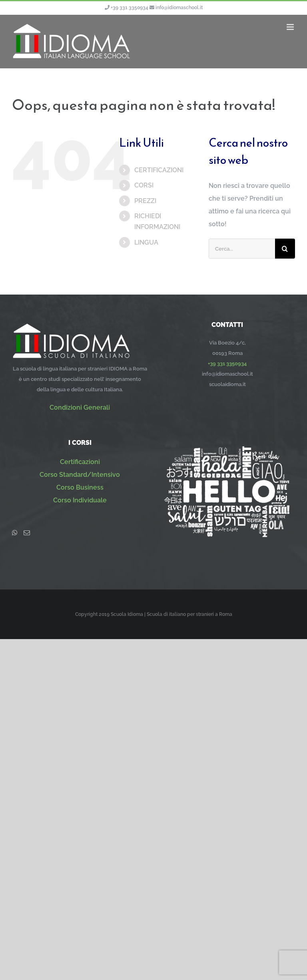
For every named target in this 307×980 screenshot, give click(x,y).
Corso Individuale (80, 500)
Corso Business (80, 487)
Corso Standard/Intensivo (80, 475)
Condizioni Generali (80, 407)
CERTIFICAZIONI (159, 170)
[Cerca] (285, 249)
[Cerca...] (242, 249)
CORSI (144, 185)
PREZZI (145, 201)
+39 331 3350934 (130, 8)
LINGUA (146, 242)
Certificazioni (80, 462)
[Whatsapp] (15, 533)
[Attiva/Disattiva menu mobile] (291, 27)
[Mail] (27, 533)
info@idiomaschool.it (179, 8)
